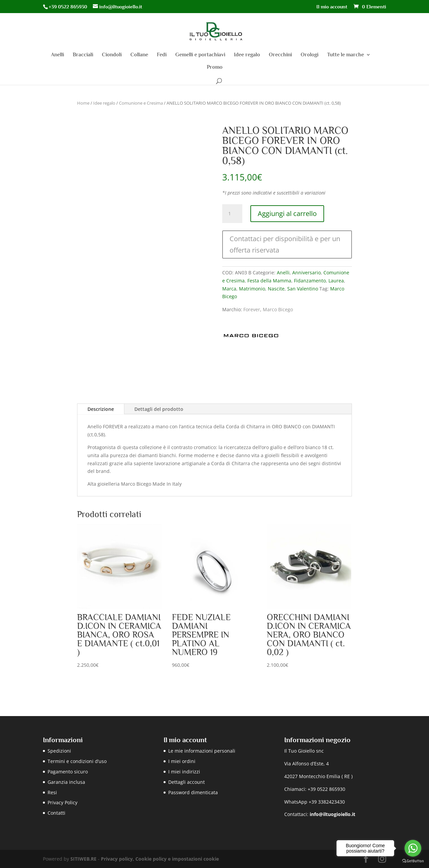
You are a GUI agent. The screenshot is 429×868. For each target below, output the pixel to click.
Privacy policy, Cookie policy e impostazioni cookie (160, 859)
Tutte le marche (346, 55)
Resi (52, 792)
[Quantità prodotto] (232, 214)
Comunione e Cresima (141, 103)
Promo (215, 67)
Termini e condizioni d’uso (77, 761)
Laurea (336, 281)
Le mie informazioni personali (202, 751)
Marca (229, 289)
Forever (252, 309)
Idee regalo (247, 55)
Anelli (57, 55)
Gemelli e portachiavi (200, 55)
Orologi (310, 55)
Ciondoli (112, 55)
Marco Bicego (278, 309)
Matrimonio (252, 289)
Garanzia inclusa (66, 782)
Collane (139, 55)
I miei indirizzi (184, 772)
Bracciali (83, 55)
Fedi (162, 55)
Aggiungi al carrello (287, 213)
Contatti (56, 813)
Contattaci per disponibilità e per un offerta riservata (285, 244)
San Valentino (303, 289)
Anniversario (307, 273)
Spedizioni (59, 751)
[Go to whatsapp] (413, 848)
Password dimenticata (193, 792)
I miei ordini (182, 761)
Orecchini (280, 55)
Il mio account (332, 7)
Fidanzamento (310, 281)
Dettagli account (187, 782)
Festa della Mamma (269, 281)
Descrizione (101, 409)
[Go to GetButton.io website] (413, 861)
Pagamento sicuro (68, 772)
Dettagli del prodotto (159, 409)
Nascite (276, 289)
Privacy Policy (63, 802)
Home (83, 103)
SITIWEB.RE (83, 859)
